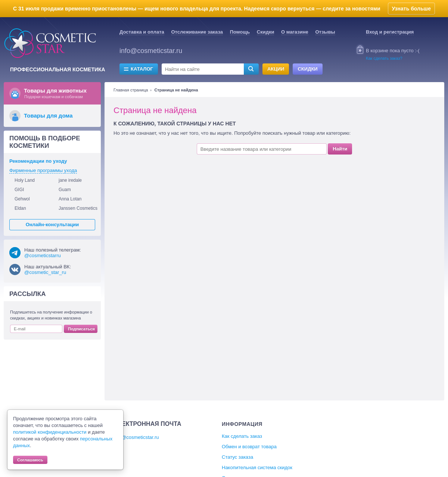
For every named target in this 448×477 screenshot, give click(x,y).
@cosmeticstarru (43, 255)
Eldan (20, 208)
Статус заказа (237, 457)
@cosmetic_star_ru (45, 272)
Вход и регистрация (390, 32)
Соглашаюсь (30, 460)
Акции (276, 69)
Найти (340, 149)
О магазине (295, 32)
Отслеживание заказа (197, 32)
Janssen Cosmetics (78, 208)
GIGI (19, 190)
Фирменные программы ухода (43, 170)
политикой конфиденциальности (50, 432)
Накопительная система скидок (257, 467)
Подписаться (81, 329)
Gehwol (22, 199)
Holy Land (25, 180)
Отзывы (325, 32)
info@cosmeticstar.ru (151, 51)
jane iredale (70, 180)
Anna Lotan (70, 199)
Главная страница (131, 90)
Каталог (142, 69)
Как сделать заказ (242, 436)
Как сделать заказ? (384, 58)
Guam (65, 190)
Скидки (266, 32)
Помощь (240, 32)
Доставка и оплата (142, 32)
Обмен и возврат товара (249, 447)
